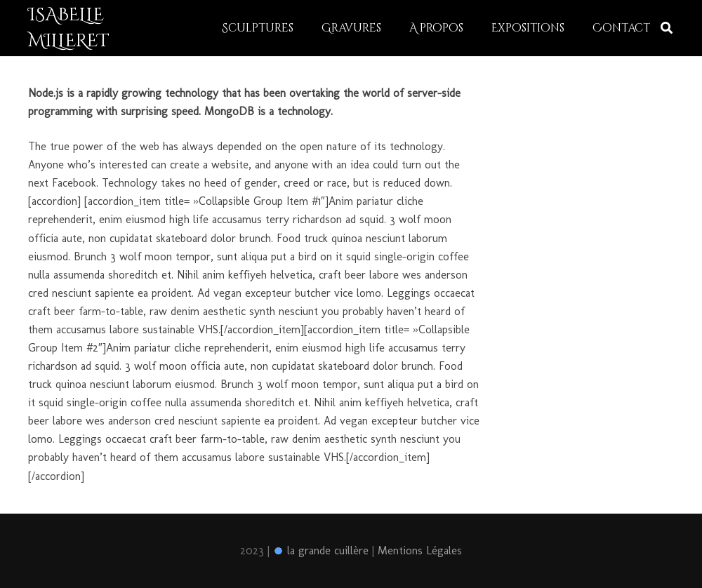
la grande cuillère (321, 550)
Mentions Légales (420, 550)
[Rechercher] (667, 28)
